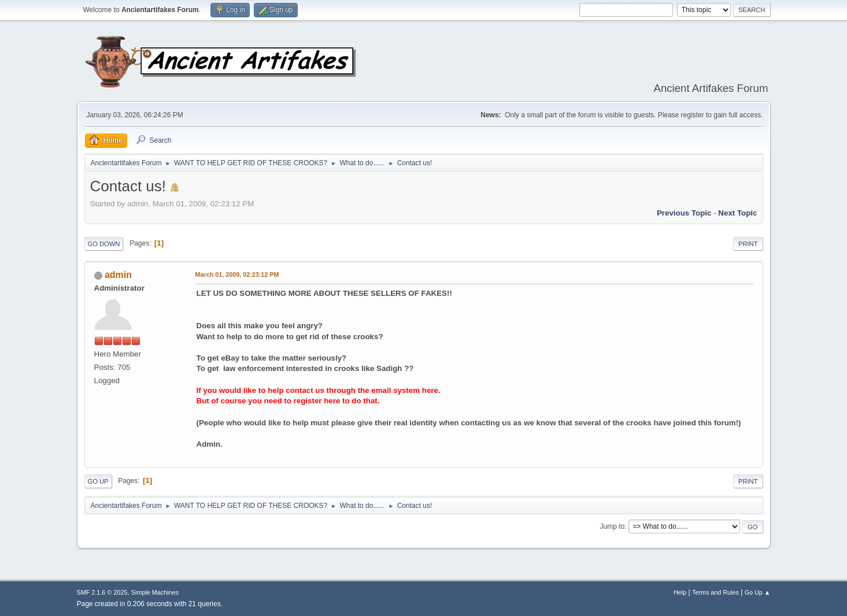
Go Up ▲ (758, 592)
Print (748, 244)
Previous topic (684, 213)
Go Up (98, 481)
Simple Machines (155, 592)
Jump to (613, 526)
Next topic (737, 213)
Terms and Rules (715, 592)
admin (118, 275)
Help (680, 592)
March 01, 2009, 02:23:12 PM (237, 274)
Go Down (104, 244)
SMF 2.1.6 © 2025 (102, 592)
